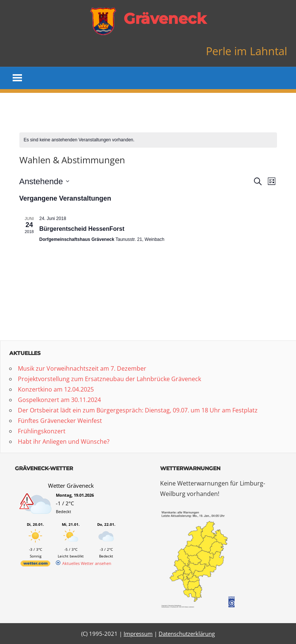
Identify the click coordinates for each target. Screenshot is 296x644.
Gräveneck (165, 18)
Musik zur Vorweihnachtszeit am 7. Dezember (82, 368)
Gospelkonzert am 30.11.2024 (59, 400)
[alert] (148, 140)
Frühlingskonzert (42, 431)
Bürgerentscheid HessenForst (82, 229)
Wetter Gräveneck (71, 486)
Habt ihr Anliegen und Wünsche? (64, 442)
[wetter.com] (35, 565)
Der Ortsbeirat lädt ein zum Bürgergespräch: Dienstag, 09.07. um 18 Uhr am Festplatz (138, 410)
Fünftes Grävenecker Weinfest (60, 421)
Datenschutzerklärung (187, 634)
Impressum (138, 634)
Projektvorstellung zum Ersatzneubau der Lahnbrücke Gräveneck (109, 379)
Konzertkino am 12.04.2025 (56, 389)
